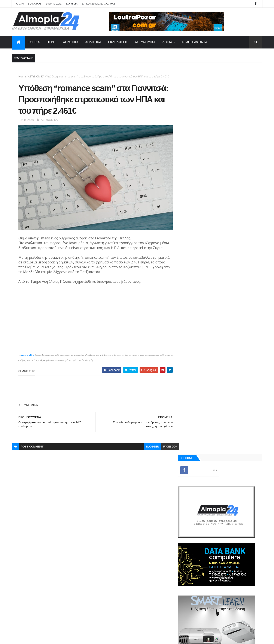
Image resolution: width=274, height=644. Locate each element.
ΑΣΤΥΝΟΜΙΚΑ (145, 42)
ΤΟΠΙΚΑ (34, 42)
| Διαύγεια (71, 4)
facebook (167, 445)
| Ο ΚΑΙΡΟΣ (35, 4)
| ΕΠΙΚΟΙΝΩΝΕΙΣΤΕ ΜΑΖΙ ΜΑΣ (98, 4)
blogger (149, 445)
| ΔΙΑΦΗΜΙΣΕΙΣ (53, 4)
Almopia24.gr (28, 353)
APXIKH (21, 4)
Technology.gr (79, 638)
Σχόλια (243, 392)
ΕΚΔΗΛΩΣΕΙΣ (118, 42)
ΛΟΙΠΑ (167, 42)
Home (22, 76)
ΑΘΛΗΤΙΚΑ (93, 42)
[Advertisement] (96, 388)
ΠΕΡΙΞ (51, 42)
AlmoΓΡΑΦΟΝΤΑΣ (195, 42)
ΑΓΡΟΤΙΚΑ (71, 42)
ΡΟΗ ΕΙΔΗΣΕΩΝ (204, 392)
